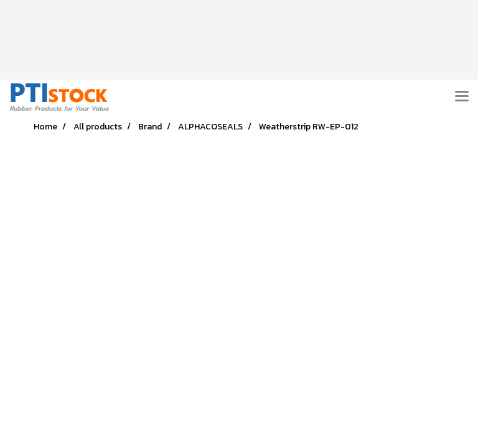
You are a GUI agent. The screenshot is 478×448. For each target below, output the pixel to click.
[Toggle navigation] (462, 97)
